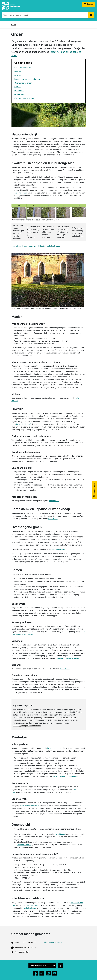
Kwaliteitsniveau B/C (23, 68)
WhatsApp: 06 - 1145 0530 (26, 947)
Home (14, 25)
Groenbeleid (20, 94)
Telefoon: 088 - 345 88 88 (26, 942)
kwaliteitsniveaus (54, 748)
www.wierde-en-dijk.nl (30, 805)
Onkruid (18, 75)
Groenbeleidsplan (24, 845)
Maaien (18, 71)
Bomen (17, 87)
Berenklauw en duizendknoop (27, 79)
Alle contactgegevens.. (53, 942)
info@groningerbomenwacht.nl (44, 718)
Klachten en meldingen (24, 98)
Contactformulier (22, 952)
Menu (90, 4)
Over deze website (40, 966)
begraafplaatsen (20, 193)
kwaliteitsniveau (29, 908)
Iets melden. (54, 501)
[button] (91, 15)
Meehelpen (19, 91)
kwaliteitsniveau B (24, 424)
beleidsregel (61, 834)
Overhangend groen (23, 83)
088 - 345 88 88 (33, 905)
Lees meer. (53, 519)
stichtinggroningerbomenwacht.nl (27, 726)
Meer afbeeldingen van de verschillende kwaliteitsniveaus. (36, 246)
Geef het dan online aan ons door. (71, 658)
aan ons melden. (59, 549)
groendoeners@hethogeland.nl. (66, 776)
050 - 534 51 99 (69, 718)
